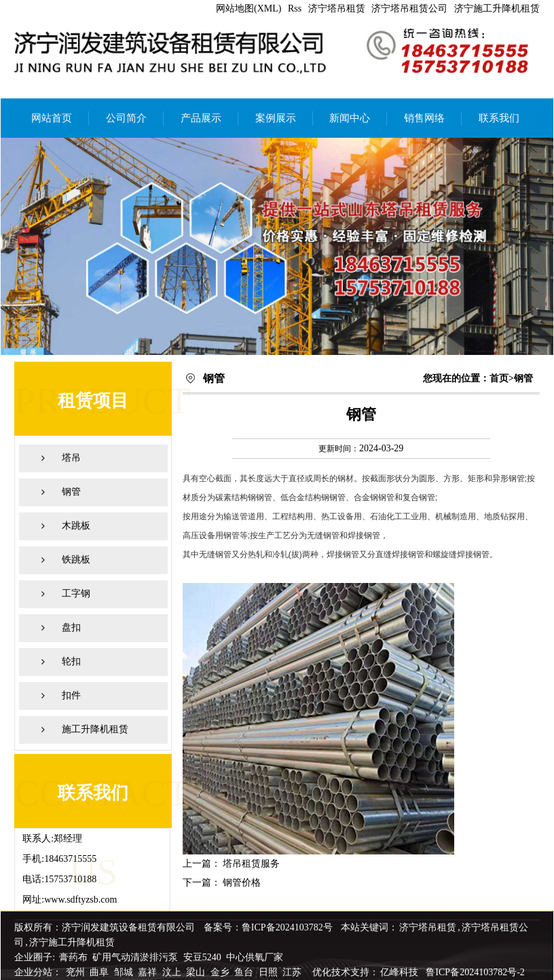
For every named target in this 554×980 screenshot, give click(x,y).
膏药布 (73, 957)
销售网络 (424, 118)
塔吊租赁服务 (251, 864)
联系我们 (499, 118)
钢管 (71, 492)
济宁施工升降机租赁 (497, 8)
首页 (499, 378)
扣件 (71, 695)
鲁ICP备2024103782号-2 (475, 972)
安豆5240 (202, 957)
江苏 (293, 972)
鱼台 (245, 972)
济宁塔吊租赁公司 (409, 8)
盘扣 (71, 627)
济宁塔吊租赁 (337, 8)
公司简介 (126, 118)
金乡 (221, 972)
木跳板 (76, 526)
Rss (295, 8)
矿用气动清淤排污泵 (136, 957)
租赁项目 (93, 401)
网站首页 (52, 118)
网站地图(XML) (248, 8)
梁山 (197, 972)
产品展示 (201, 118)
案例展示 (276, 118)
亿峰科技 (399, 972)
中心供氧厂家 (255, 957)
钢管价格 (242, 883)
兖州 (77, 972)
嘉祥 (149, 972)
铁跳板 (76, 560)
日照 (270, 972)
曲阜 (100, 972)
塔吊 (71, 458)
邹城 (125, 972)
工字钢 (76, 593)
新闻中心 (350, 118)
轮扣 (71, 661)
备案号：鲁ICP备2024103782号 (268, 927)
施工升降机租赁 (95, 729)
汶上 (173, 972)
